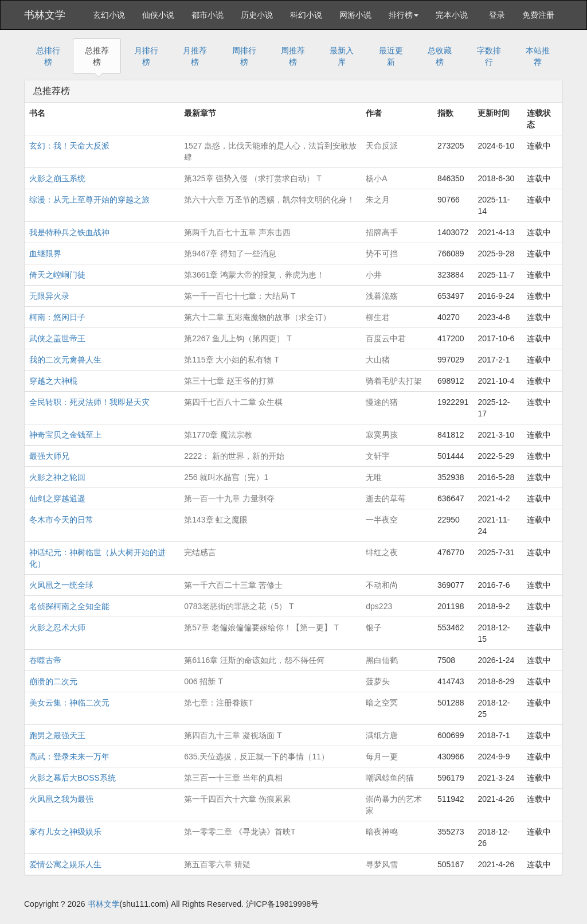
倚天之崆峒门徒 (57, 275)
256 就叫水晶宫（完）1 (226, 477)
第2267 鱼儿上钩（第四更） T (238, 338)
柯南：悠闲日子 (57, 317)
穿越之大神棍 (53, 381)
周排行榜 (244, 56)
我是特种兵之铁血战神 (69, 232)
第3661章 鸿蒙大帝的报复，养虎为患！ (254, 275)
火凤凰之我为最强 (61, 799)
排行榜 (404, 15)
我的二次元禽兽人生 (65, 360)
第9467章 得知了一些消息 (230, 254)
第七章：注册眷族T (219, 703)
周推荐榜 (293, 56)
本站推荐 (538, 56)
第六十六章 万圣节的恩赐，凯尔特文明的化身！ (269, 200)
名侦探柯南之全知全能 (69, 606)
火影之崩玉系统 (57, 178)
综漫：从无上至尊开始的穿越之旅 (89, 200)
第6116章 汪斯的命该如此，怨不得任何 (254, 660)
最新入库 (342, 56)
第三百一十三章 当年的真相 (233, 778)
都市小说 (208, 15)
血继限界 (45, 254)
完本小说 (452, 15)
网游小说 (355, 15)
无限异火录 (49, 296)
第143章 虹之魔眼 (216, 520)
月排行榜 (146, 56)
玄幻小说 (109, 15)
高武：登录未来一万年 (69, 757)
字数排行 (489, 56)
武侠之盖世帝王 (57, 338)
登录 (497, 15)
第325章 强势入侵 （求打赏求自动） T (253, 178)
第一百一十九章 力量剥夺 (229, 498)
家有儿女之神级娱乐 (65, 832)
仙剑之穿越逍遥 (57, 498)
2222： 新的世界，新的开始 (234, 456)
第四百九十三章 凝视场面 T (233, 735)
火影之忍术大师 (57, 627)
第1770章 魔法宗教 (218, 435)
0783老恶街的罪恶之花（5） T (239, 606)
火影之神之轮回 (57, 477)
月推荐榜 (195, 56)
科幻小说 (306, 15)
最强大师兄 (49, 456)
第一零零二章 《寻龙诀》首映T (240, 832)
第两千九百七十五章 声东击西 (237, 232)
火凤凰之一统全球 (61, 585)
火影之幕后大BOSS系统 (73, 778)
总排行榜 (48, 56)
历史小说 (257, 15)
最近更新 (391, 56)
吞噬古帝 (45, 660)
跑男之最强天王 (57, 735)
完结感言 (200, 552)
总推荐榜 (97, 56)
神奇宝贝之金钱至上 (65, 435)
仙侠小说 (158, 15)
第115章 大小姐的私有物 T (232, 360)
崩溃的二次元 (53, 681)
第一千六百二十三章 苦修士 (233, 585)
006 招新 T (204, 681)
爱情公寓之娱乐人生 (65, 864)
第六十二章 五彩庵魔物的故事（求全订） (257, 317)
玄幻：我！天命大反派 (69, 146)
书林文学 (45, 15)
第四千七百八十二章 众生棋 (233, 402)
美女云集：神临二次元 (69, 703)
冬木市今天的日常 (61, 520)
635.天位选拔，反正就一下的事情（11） (257, 757)
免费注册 (538, 15)
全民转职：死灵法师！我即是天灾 (89, 402)
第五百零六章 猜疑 (217, 864)
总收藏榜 (440, 56)
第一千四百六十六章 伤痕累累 (237, 799)
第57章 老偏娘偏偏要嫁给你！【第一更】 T (261, 627)
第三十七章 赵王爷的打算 (229, 381)
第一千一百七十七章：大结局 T (240, 296)
